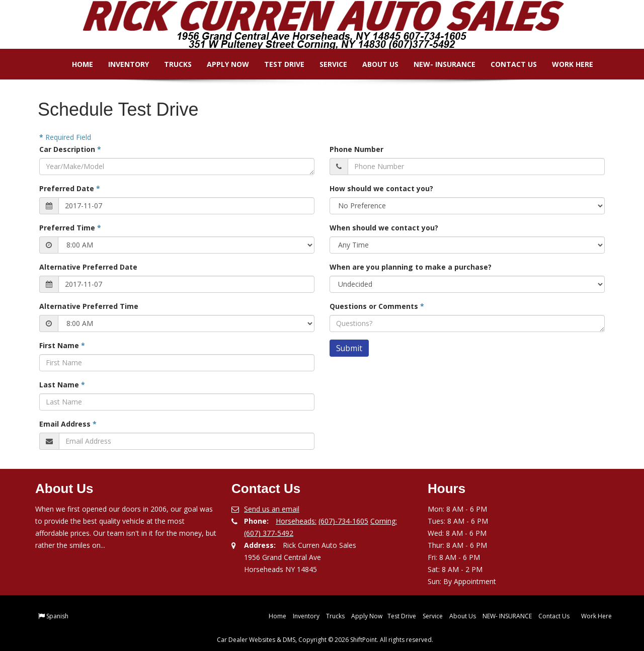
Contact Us (507, 64)
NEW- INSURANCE (437, 64)
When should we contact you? (384, 228)
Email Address (68, 424)
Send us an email (272, 509)
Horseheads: (296, 521)
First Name (62, 345)
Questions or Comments (377, 306)
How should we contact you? (381, 188)
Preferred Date (70, 188)
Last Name (62, 385)
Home (75, 64)
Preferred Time (70, 228)
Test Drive (277, 64)
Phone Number (356, 149)
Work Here (566, 64)
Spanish (57, 616)
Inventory (122, 64)
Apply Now (221, 64)
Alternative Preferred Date (88, 267)
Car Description (70, 149)
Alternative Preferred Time (89, 306)
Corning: (384, 521)
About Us (373, 64)
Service (326, 64)
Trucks (171, 64)
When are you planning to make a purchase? (411, 267)
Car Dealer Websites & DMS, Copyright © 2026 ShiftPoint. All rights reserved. (325, 640)
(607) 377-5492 (269, 533)
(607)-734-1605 (343, 521)
